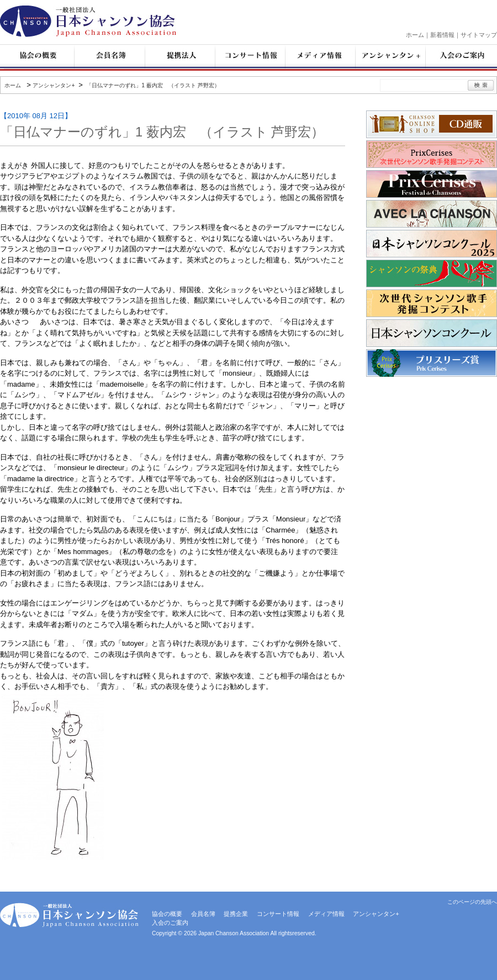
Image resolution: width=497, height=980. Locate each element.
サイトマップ (479, 35)
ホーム (415, 35)
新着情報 (442, 35)
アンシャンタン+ (54, 85)
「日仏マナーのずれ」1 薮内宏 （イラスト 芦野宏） (152, 85)
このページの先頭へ (472, 902)
